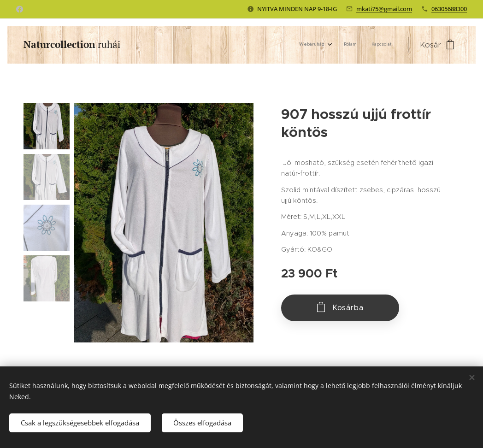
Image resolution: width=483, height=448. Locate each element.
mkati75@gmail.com (384, 9)
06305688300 (449, 9)
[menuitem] (362, 45)
